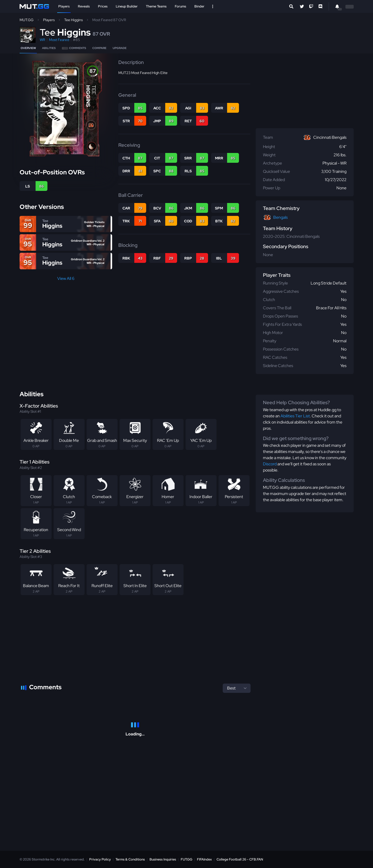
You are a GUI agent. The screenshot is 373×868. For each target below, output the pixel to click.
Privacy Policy (100, 859)
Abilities (49, 48)
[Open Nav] (213, 6)
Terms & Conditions (130, 859)
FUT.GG (187, 859)
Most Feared (59, 40)
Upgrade (120, 48)
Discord (270, 464)
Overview (28, 48)
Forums (180, 6)
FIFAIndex (204, 859)
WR (42, 40)
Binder (199, 6)
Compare (99, 48)
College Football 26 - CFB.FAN (240, 859)
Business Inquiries (163, 859)
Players (64, 6)
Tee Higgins (73, 20)
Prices (103, 6)
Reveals (84, 6)
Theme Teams (156, 6)
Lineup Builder (127, 6)
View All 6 (66, 278)
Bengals (280, 217)
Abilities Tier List (295, 416)
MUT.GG (27, 20)
